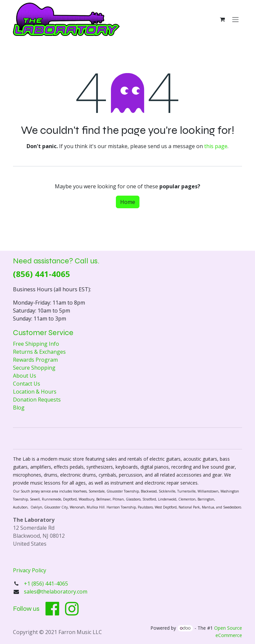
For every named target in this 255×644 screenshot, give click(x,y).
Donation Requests (37, 400)
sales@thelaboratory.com (56, 592)
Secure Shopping (34, 368)
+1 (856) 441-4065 (47, 584)
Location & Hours (35, 392)
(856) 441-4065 (42, 274)
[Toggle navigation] (235, 19)
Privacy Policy (30, 570)
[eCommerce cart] (222, 19)
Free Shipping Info (36, 344)
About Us (25, 376)
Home (128, 202)
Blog (19, 408)
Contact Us (27, 384)
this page (216, 146)
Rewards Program (35, 360)
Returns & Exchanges (39, 352)
